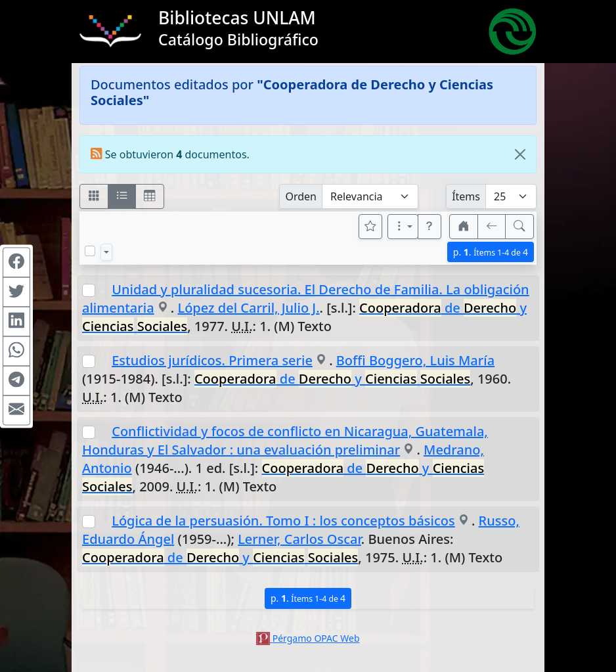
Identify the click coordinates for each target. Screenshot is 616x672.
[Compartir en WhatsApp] (16, 351)
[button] (429, 227)
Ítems (466, 196)
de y (332, 379)
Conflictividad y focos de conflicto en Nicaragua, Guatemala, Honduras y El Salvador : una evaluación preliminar (285, 440)
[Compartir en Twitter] (16, 292)
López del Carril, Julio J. (248, 308)
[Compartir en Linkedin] (16, 321)
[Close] (520, 154)
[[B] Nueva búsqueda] (519, 227)
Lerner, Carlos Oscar (299, 539)
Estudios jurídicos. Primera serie (212, 360)
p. (491, 252)
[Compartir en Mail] (16, 410)
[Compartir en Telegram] (16, 380)
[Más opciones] (403, 227)
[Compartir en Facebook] (16, 262)
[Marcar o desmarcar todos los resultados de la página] (90, 251)
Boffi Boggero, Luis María (415, 360)
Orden (301, 196)
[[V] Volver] (492, 227)
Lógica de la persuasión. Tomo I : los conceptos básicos (283, 521)
